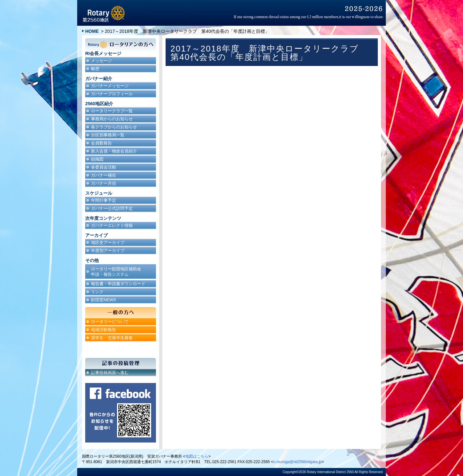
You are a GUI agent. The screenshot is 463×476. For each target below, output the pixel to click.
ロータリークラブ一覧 (112, 111)
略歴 (95, 69)
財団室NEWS (104, 300)
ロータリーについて (110, 322)
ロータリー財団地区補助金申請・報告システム (116, 272)
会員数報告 (101, 143)
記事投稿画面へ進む (110, 373)
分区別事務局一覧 (108, 135)
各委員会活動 (104, 167)
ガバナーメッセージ (110, 86)
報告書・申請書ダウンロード (118, 284)
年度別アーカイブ (108, 251)
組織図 (97, 159)
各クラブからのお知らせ (114, 127)
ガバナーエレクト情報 (112, 225)
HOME (92, 31)
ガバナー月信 (104, 183)
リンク (97, 292)
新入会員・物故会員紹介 (114, 151)
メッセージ (101, 61)
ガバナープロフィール (112, 94)
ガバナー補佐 (104, 175)
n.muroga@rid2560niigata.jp (298, 462)
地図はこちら (197, 456)
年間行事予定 (104, 200)
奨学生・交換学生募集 (112, 338)
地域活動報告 (104, 330)
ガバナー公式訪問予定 (112, 208)
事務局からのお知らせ (112, 119)
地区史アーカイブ (108, 243)
